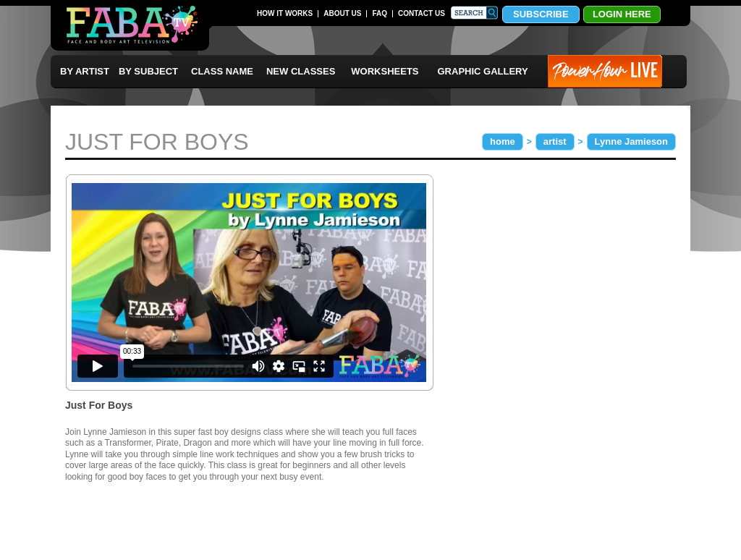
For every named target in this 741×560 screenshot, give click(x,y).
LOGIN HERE (622, 14)
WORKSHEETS (385, 71)
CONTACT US (422, 13)
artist (555, 141)
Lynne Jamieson (631, 141)
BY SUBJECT (148, 71)
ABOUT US (342, 13)
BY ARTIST (85, 71)
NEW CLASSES (301, 71)
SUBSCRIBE (541, 14)
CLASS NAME (222, 71)
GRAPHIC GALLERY (483, 71)
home (503, 141)
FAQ (380, 13)
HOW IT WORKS (285, 13)
